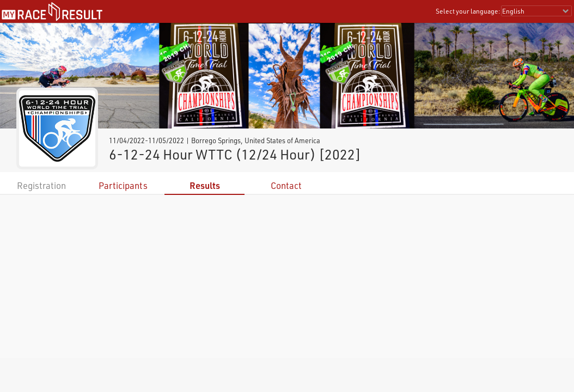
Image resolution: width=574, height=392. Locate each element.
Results (205, 185)
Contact (286, 185)
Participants (123, 185)
